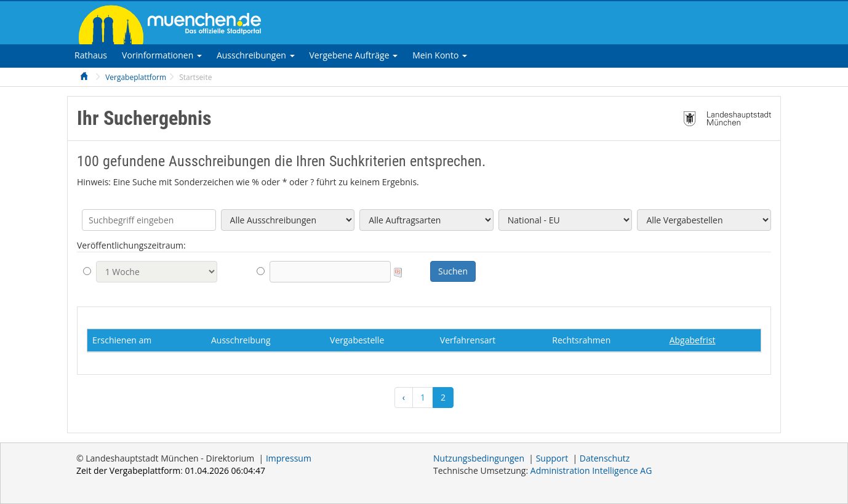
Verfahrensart (468, 340)
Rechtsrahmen (581, 340)
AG (591, 470)
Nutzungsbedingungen (479, 458)
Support (552, 458)
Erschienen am (122, 340)
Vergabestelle (357, 340)
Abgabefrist (693, 340)
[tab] (91, 55)
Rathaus (91, 55)
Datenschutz (605, 458)
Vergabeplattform (136, 77)
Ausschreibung (241, 340)
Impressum (289, 458)
